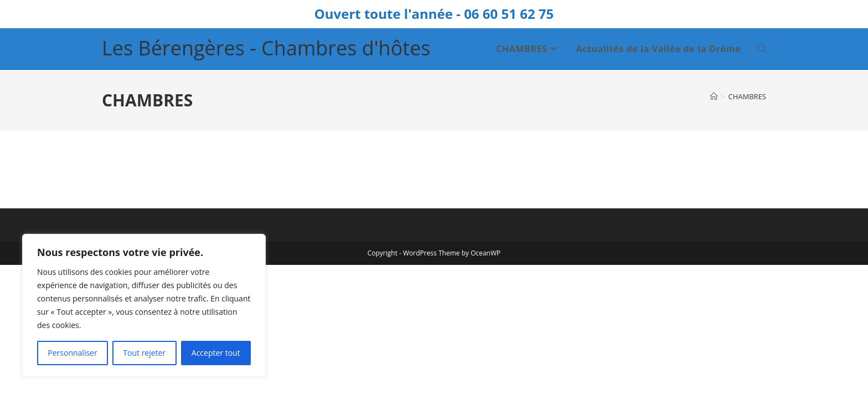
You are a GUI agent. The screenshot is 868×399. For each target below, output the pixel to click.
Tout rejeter (144, 353)
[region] (144, 305)
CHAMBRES (747, 96)
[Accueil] (714, 96)
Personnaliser (72, 353)
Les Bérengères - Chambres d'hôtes (266, 48)
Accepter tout (216, 353)
